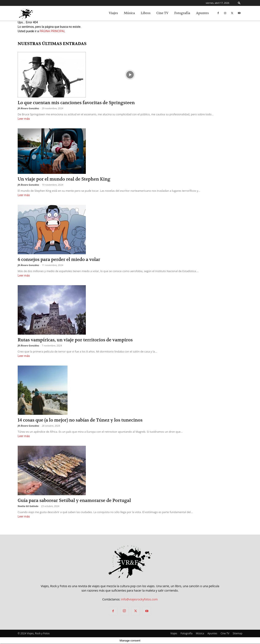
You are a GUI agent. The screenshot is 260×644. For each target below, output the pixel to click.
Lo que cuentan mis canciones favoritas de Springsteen (76, 103)
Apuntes (202, 13)
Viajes (113, 13)
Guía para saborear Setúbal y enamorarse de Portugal (74, 501)
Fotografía (182, 13)
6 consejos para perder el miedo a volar (59, 260)
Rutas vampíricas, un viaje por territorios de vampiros (75, 340)
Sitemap (237, 633)
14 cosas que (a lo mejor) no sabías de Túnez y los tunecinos (80, 420)
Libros (146, 13)
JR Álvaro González (28, 108)
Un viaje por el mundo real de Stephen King (64, 179)
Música (129, 13)
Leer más (24, 119)
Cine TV (162, 13)
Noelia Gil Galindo (28, 506)
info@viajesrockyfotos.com (139, 599)
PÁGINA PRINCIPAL (52, 31)
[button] (239, 3)
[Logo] (26, 13)
